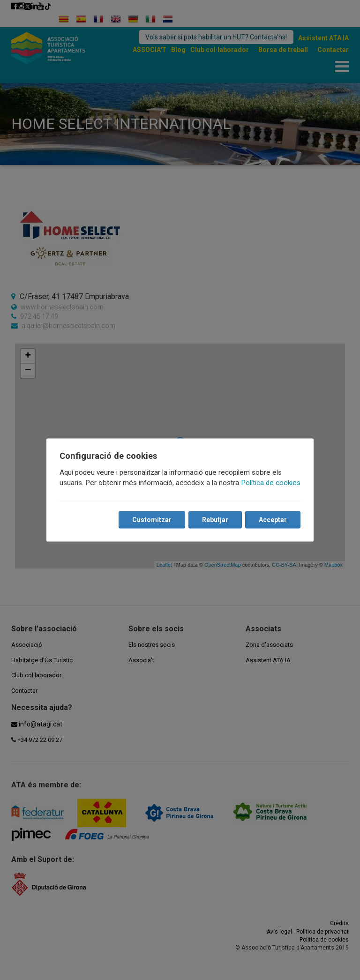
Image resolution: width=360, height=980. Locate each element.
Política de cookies (271, 483)
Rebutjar (215, 520)
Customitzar (152, 520)
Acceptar (273, 520)
